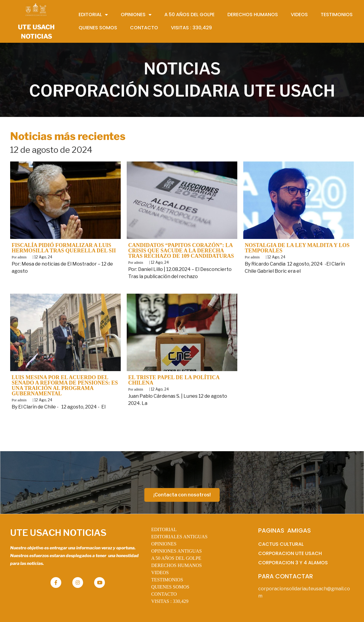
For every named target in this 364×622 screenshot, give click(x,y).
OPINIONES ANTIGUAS (176, 551)
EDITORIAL (164, 529)
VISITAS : (170, 601)
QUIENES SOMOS (170, 587)
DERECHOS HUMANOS (176, 565)
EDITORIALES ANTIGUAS (179, 537)
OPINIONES (164, 544)
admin (22, 257)
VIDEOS (160, 573)
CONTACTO (164, 594)
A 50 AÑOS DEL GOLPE (176, 558)
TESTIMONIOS (167, 580)
